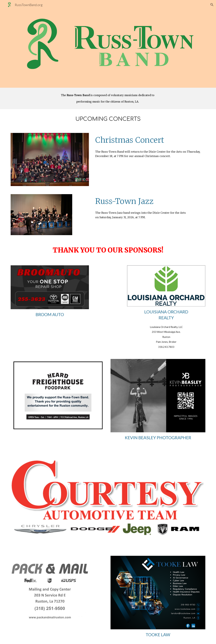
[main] (108, 98)
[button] (212, 5)
